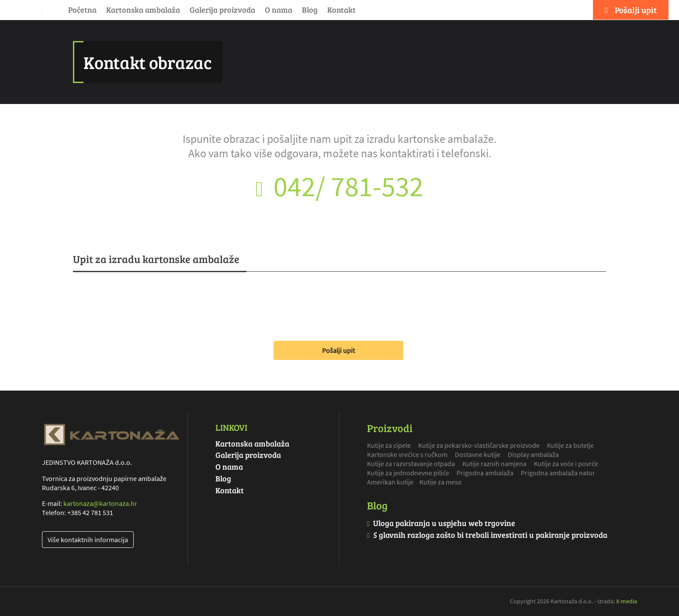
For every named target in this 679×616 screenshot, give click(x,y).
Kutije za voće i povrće (566, 464)
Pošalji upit (338, 350)
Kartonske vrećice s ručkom (407, 454)
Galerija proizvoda (222, 10)
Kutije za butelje (570, 445)
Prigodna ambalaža (485, 473)
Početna (82, 10)
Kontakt (341, 10)
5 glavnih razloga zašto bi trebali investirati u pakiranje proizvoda (490, 535)
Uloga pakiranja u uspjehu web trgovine (444, 523)
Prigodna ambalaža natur (558, 473)
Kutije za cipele (389, 445)
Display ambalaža (533, 454)
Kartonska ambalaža (143, 10)
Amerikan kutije (390, 482)
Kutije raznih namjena (494, 464)
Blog (310, 10)
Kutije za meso (441, 482)
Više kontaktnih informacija (88, 540)
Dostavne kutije (478, 454)
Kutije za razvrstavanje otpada (411, 464)
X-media (627, 601)
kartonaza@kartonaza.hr (100, 503)
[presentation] (139, 303)
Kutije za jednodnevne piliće (408, 473)
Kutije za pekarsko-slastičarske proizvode (479, 445)
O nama (279, 10)
